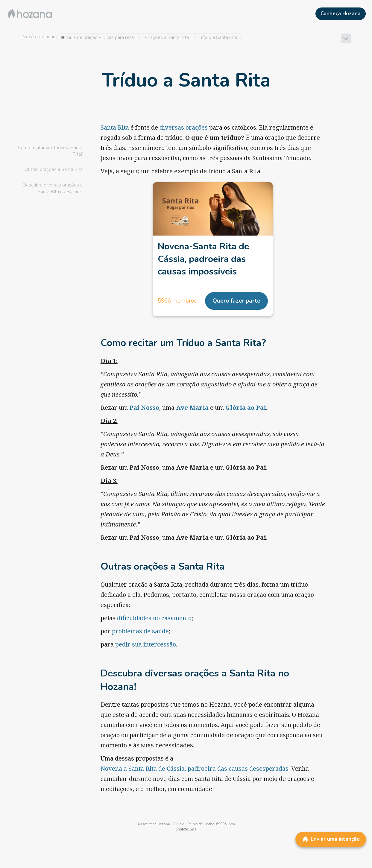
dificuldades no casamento (154, 618)
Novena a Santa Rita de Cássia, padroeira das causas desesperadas (195, 768)
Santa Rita (115, 127)
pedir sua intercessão (146, 644)
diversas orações (184, 127)
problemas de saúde (140, 631)
